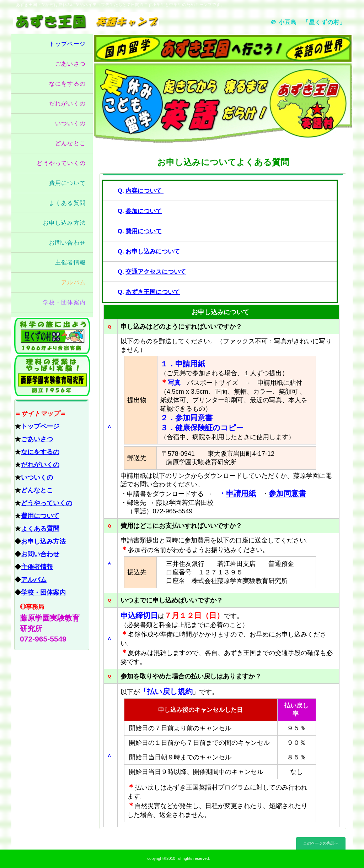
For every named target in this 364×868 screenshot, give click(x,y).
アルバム (34, 580)
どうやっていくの (47, 503)
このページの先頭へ (321, 843)
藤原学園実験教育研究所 (52, 376)
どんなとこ (37, 490)
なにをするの (40, 452)
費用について (40, 516)
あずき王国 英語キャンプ (96, 22)
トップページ (40, 426)
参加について (144, 211)
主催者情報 (37, 567)
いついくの (37, 477)
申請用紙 (241, 493)
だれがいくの (40, 465)
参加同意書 (287, 493)
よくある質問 (40, 529)
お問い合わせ (40, 554)
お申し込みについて (153, 252)
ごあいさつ (37, 439)
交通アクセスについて (156, 272)
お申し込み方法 (43, 541)
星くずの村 (52, 336)
